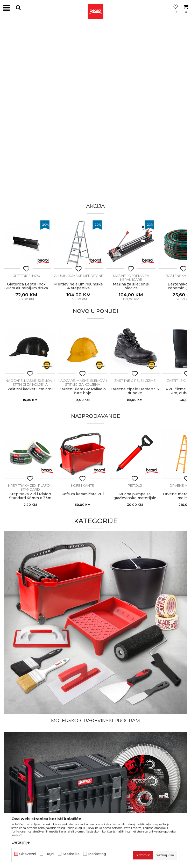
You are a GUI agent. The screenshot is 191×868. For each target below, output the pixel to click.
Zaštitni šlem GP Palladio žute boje (82, 391)
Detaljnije (21, 842)
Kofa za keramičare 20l (83, 494)
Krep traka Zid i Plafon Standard (30, 487)
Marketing (97, 854)
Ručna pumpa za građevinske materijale (135, 496)
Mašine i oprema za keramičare (135, 278)
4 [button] (115, 188)
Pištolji (135, 485)
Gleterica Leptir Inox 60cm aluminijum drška (30, 286)
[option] (95, 34)
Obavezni (28, 854)
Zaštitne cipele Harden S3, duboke (135, 391)
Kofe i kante (82, 485)
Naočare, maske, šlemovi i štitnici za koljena (30, 382)
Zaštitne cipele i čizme (135, 381)
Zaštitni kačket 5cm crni (30, 389)
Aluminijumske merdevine (83, 276)
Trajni (49, 854)
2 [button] (89, 188)
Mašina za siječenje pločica (135, 286)
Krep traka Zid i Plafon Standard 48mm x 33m (30, 496)
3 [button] (102, 188)
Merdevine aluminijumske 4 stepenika (82, 286)
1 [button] (76, 188)
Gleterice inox (30, 276)
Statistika (71, 854)
